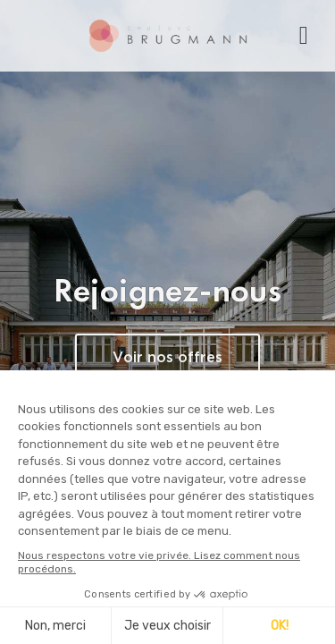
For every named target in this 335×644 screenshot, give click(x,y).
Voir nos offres (167, 358)
